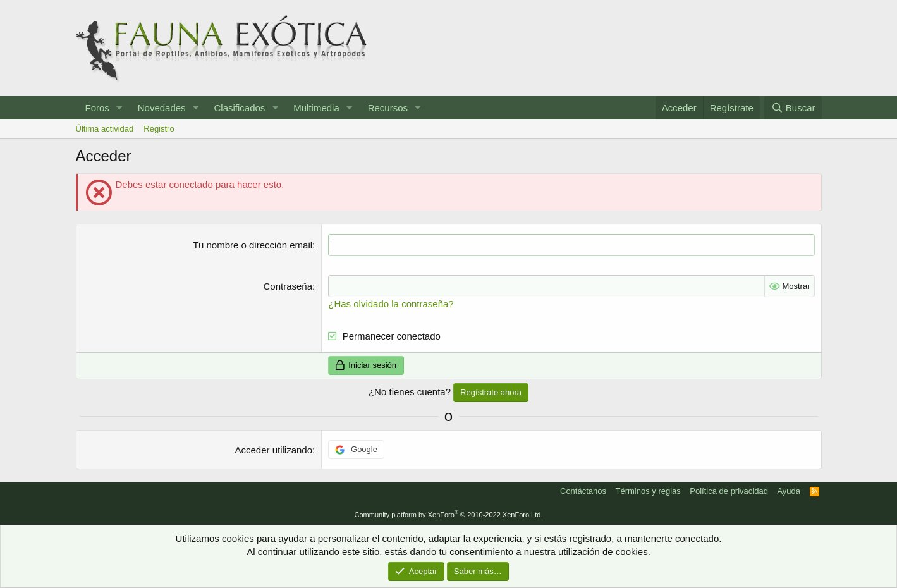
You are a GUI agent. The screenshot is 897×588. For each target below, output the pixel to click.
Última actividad (105, 129)
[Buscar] (793, 108)
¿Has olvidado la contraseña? (391, 304)
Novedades (162, 108)
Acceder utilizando (273, 450)
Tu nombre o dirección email (253, 245)
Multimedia (316, 108)
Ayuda (789, 491)
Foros (97, 108)
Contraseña (288, 286)
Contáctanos (583, 491)
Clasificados (239, 108)
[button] (119, 108)
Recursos (388, 108)
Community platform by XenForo (449, 515)
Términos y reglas (648, 491)
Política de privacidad (729, 491)
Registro (159, 129)
